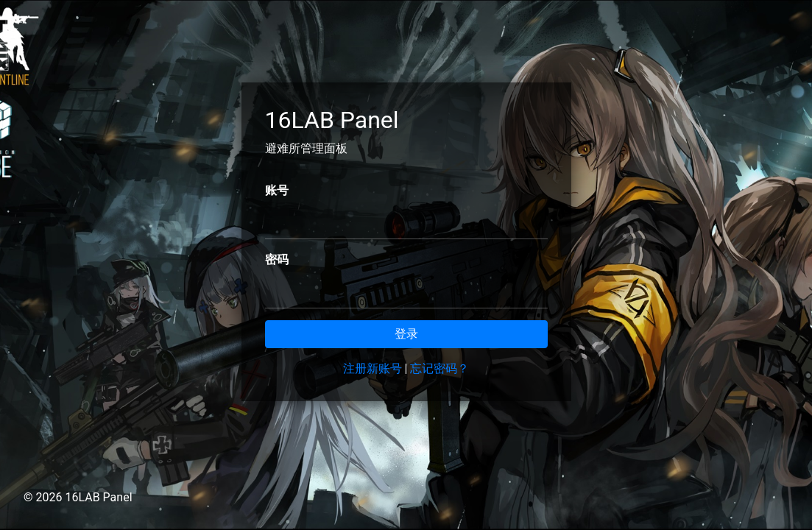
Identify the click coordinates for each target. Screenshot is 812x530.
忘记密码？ (439, 368)
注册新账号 (373, 368)
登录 (406, 334)
